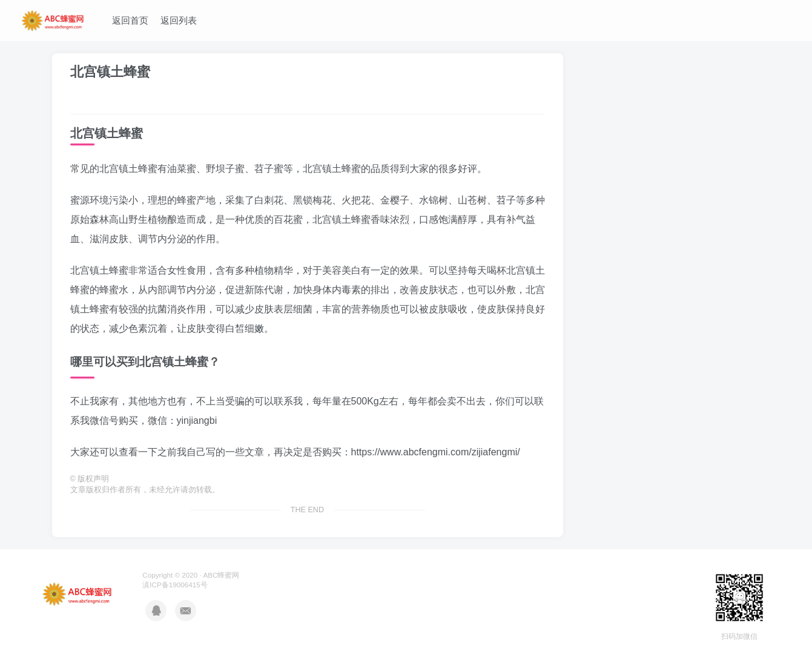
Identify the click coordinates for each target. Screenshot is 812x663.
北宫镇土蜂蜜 (110, 72)
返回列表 (179, 20)
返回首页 (130, 20)
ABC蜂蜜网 (221, 575)
